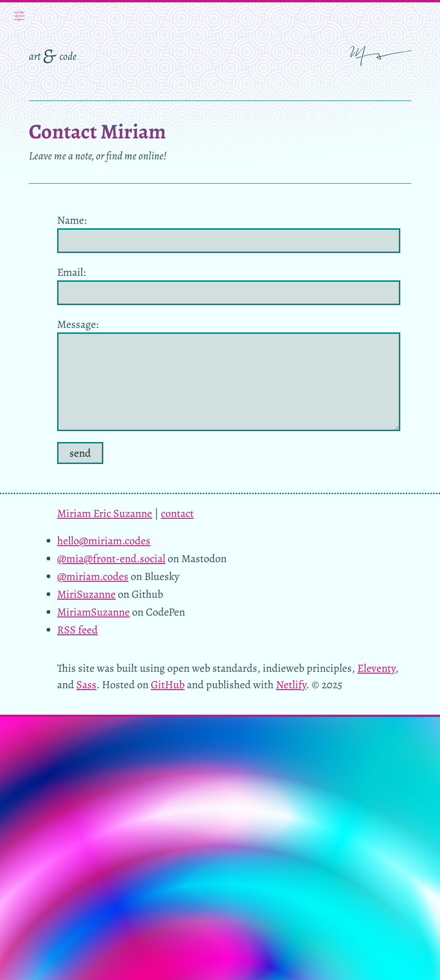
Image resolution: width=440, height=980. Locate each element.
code (68, 56)
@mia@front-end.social (111, 558)
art (35, 56)
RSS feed (77, 630)
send (80, 453)
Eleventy (376, 668)
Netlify (291, 685)
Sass (86, 685)
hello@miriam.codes (104, 541)
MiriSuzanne (86, 594)
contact (177, 513)
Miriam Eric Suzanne (105, 513)
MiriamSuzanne (93, 612)
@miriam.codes (93, 576)
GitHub (168, 685)
